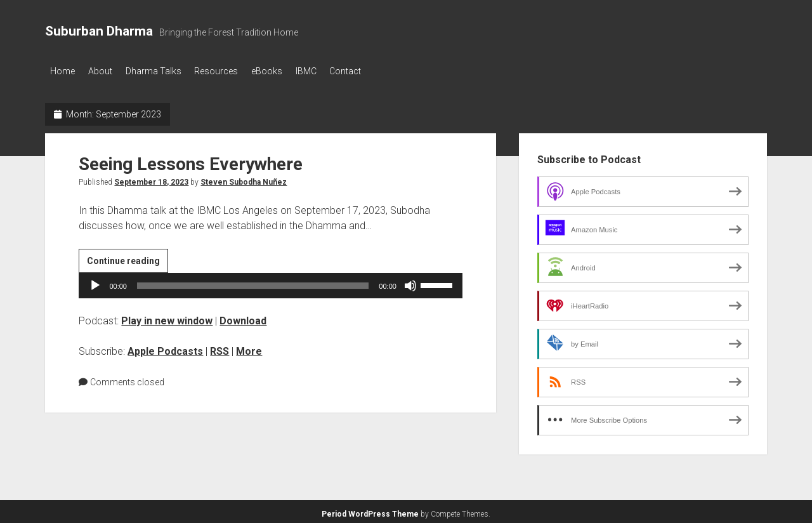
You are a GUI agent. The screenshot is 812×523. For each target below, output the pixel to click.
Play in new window (167, 317)
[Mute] (410, 282)
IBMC (335, 71)
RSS (219, 348)
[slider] (253, 282)
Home (62, 71)
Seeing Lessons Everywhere (191, 160)
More (249, 348)
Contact (381, 71)
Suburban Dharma (99, 31)
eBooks (290, 71)
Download (243, 317)
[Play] (95, 282)
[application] (270, 282)
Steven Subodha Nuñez (244, 178)
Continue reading (128, 259)
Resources (234, 71)
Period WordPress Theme (370, 510)
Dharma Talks (165, 71)
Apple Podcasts (165, 348)
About (106, 71)
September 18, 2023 (151, 178)
